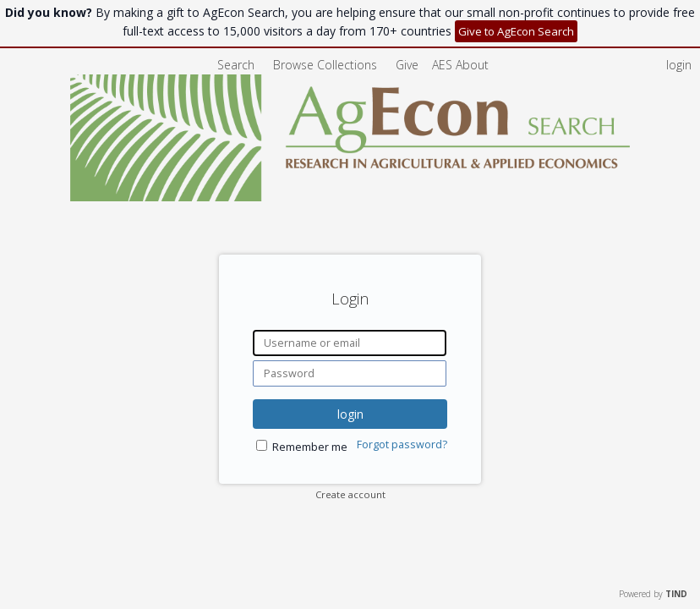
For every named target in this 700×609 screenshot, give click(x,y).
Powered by (653, 594)
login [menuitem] (679, 65)
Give (409, 65)
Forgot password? (402, 444)
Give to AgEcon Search (516, 31)
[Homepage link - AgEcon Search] (350, 197)
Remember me (310, 447)
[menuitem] (460, 65)
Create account (350, 494)
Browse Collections (327, 65)
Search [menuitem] (236, 65)
